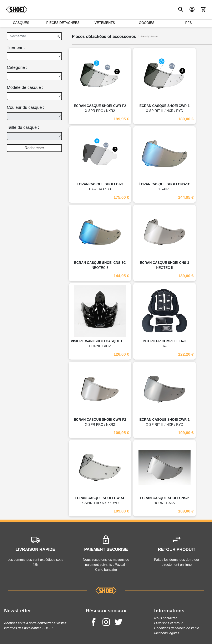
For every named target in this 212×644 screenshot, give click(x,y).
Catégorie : (17, 67)
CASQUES (21, 23)
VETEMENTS (105, 23)
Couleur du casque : (26, 107)
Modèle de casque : (25, 87)
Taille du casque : (23, 127)
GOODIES (147, 23)
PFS (188, 23)
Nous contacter (165, 618)
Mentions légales (167, 633)
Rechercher (34, 148)
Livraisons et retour (168, 623)
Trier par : (16, 47)
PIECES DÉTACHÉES (63, 23)
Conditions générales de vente (177, 628)
